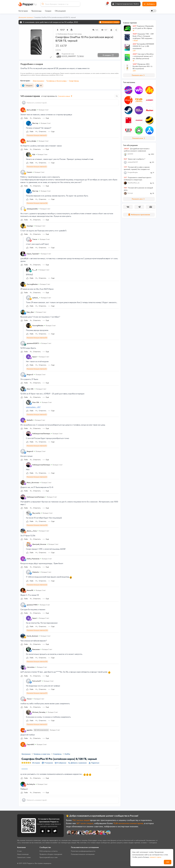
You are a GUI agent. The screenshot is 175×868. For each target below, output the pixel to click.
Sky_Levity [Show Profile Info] (36, 513)
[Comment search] (117, 96)
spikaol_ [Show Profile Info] (35, 298)
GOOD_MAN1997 (69, 56)
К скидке (108, 55)
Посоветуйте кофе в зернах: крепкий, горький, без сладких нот (137, 168)
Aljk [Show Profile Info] (34, 154)
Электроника (38, 81)
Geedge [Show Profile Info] (30, 226)
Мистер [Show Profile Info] (35, 123)
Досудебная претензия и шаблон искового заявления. (137, 150)
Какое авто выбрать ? (134, 159)
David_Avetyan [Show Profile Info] (32, 636)
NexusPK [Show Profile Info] (30, 590)
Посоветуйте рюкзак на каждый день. (138, 189)
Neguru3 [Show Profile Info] (30, 375)
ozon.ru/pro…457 (33, 407)
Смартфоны (74, 81)
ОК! (168, 862)
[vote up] (67, 30)
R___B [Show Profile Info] (35, 270)
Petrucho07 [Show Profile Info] (37, 681)
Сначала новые (65, 96)
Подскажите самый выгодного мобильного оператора (138, 179)
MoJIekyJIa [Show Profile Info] (31, 784)
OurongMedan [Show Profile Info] (32, 284)
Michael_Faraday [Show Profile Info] (39, 712)
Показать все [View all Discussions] (139, 199)
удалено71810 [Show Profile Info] (32, 605)
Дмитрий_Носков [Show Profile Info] (39, 544)
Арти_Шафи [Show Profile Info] (31, 110)
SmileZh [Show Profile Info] (30, 420)
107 (104, 30)
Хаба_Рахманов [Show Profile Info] (33, 559)
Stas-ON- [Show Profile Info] (30, 389)
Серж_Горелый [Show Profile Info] (33, 254)
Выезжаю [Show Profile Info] (36, 649)
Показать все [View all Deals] (139, 75)
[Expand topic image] (51, 57)
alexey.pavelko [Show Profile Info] (32, 209)
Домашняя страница (26, 17)
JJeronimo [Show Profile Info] (31, 667)
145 (95, 30)
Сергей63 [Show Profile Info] (30, 744)
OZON (58, 50)
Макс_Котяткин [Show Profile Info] (33, 483)
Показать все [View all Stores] (139, 138)
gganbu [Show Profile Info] (30, 730)
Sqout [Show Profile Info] (34, 357)
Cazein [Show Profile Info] (29, 172)
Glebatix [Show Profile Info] (36, 572)
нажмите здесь (155, 857)
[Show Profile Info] (23, 110)
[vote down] (58, 30)
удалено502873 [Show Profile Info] (33, 343)
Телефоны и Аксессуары (56, 81)
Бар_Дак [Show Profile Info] (30, 312)
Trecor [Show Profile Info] (35, 239)
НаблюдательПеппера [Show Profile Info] (41, 434)
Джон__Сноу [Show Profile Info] (32, 531)
